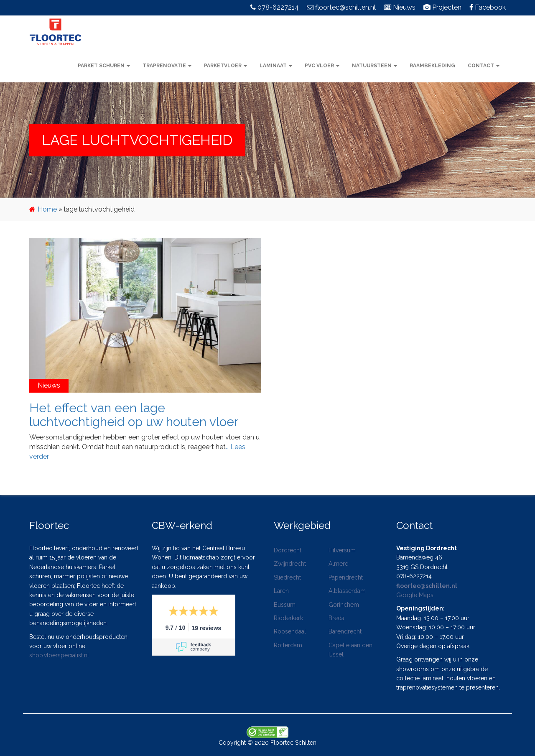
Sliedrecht (287, 577)
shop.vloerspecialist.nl (59, 655)
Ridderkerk (288, 618)
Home (47, 209)
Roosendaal (290, 631)
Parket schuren (104, 66)
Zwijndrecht (290, 564)
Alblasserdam (347, 591)
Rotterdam (288, 645)
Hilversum (342, 550)
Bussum (285, 605)
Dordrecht (288, 550)
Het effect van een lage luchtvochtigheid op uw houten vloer (134, 415)
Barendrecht (345, 631)
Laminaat (276, 66)
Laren (281, 591)
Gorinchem (344, 605)
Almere (338, 564)
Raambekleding (432, 66)
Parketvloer (225, 66)
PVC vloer (322, 66)
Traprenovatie (167, 66)
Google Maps (415, 595)
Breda (336, 618)
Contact (484, 66)
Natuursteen (374, 66)
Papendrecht (346, 577)
